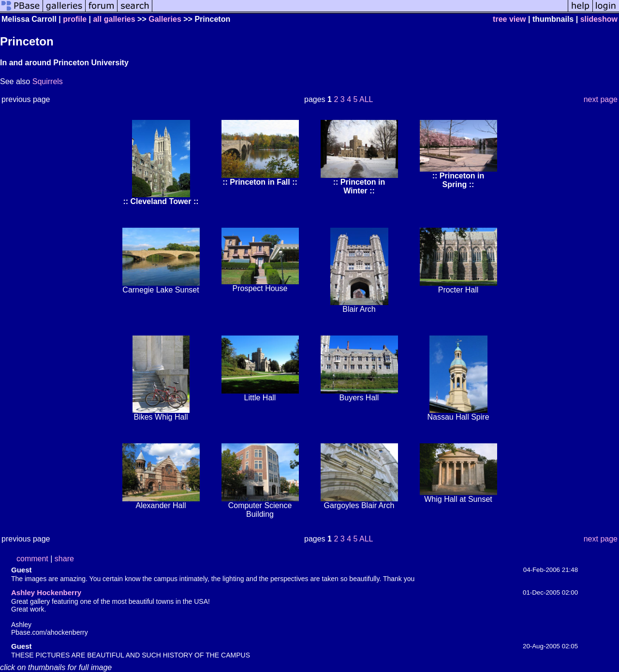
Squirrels (48, 81)
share (64, 559)
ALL (366, 99)
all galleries (114, 19)
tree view (509, 19)
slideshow (599, 19)
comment (32, 559)
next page (601, 99)
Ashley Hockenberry (46, 592)
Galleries (165, 19)
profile (75, 19)
